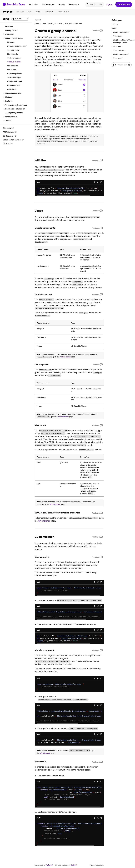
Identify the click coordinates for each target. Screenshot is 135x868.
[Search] (95, 4)
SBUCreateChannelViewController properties (124, 41)
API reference (65, 357)
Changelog (8, 128)
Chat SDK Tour (63, 12)
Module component (121, 54)
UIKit (30, 12)
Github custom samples (13, 140)
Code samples (48, 4)
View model (118, 36)
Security (62, 4)
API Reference (10, 132)
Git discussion (10, 136)
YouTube (49, 865)
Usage (114, 28)
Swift (39, 182)
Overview (20, 12)
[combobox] (20, 19)
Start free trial (124, 4)
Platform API (50, 12)
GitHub (74, 865)
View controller (119, 50)
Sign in (109, 4)
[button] (20, 19)
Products (34, 4)
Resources (74, 4)
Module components (121, 32)
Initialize (115, 24)
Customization (117, 46)
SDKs (39, 12)
